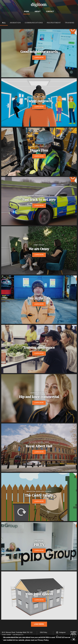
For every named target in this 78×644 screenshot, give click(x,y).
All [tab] (4, 23)
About (38, 11)
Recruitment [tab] (54, 23)
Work (27, 11)
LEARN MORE (39, 58)
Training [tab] (70, 23)
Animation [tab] (15, 23)
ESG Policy (44, 632)
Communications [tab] (34, 23)
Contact (50, 11)
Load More (39, 624)
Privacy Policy (43, 640)
